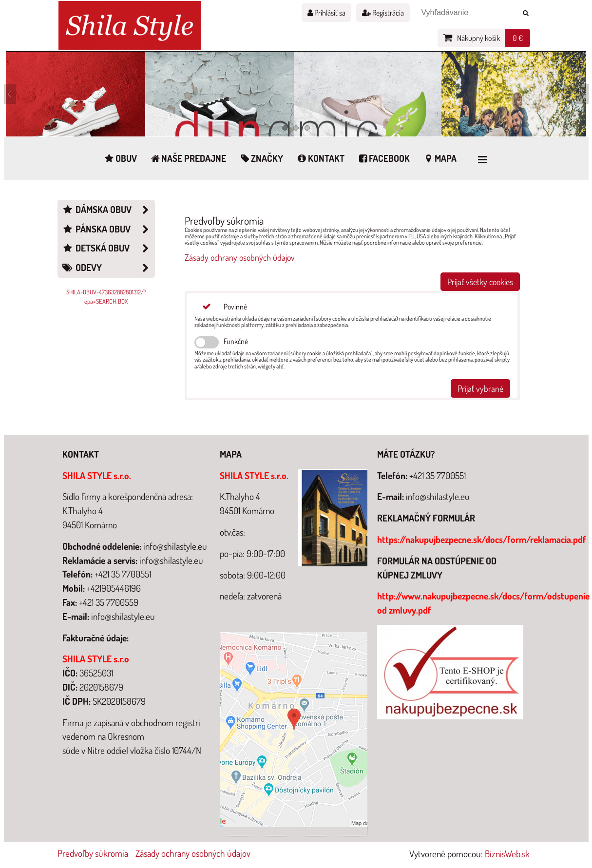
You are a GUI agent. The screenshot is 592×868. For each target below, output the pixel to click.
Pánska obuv (108, 229)
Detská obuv (108, 248)
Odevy (108, 268)
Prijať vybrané (480, 388)
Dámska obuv (108, 210)
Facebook (384, 158)
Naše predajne (188, 158)
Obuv (120, 158)
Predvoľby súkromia (93, 853)
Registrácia (383, 13)
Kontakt (320, 158)
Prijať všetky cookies (480, 282)
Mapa (439, 158)
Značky (261, 158)
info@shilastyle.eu (438, 496)
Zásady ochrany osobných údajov (240, 257)
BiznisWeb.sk (507, 854)
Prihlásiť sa (326, 13)
